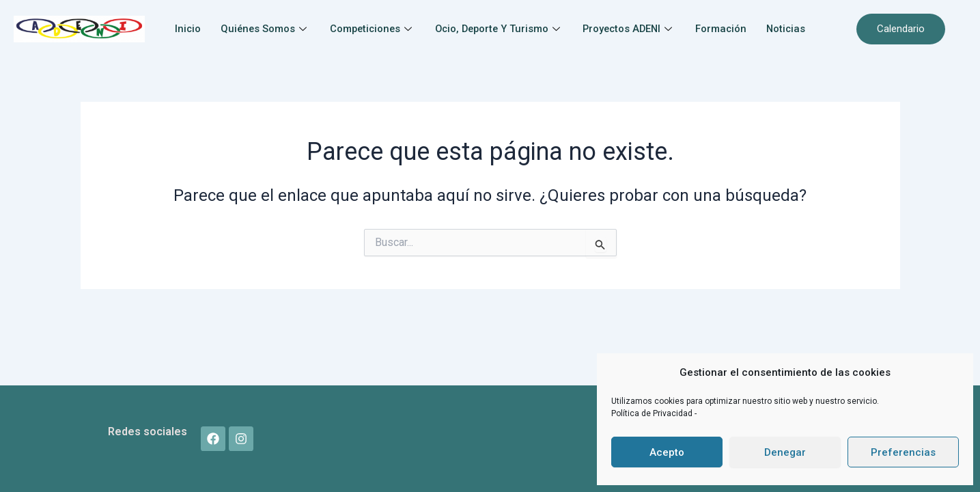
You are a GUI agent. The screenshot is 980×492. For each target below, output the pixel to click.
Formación (759, 22)
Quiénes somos (289, 22)
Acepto (667, 452)
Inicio (209, 22)
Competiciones (398, 22)
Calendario (901, 29)
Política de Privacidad (653, 413)
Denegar (785, 452)
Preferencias (903, 452)
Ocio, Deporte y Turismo (529, 22)
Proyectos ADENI (664, 22)
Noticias (490, 39)
